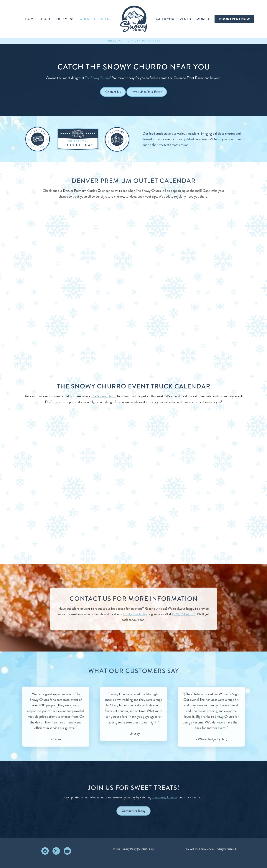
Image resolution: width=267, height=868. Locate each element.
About (46, 19)
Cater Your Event (174, 19)
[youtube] (67, 851)
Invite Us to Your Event (147, 92)
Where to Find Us (95, 19)
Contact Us (113, 92)
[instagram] (56, 851)
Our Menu (66, 19)
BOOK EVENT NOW (234, 19)
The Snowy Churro (104, 396)
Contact (143, 849)
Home (30, 19)
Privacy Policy (129, 849)
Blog (151, 849)
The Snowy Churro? (98, 78)
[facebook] (45, 851)
